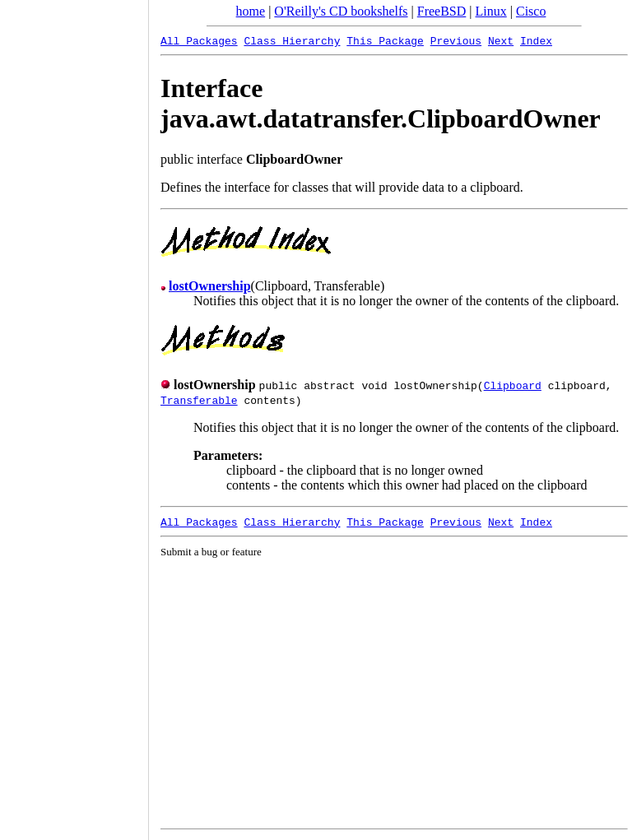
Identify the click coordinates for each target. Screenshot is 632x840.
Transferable (199, 400)
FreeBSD (442, 11)
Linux (491, 11)
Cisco (531, 11)
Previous (456, 40)
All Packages (199, 40)
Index (536, 40)
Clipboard (513, 385)
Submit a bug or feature (211, 552)
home (251, 11)
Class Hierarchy (292, 40)
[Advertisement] (74, 415)
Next (501, 40)
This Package (385, 40)
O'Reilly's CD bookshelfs (341, 11)
